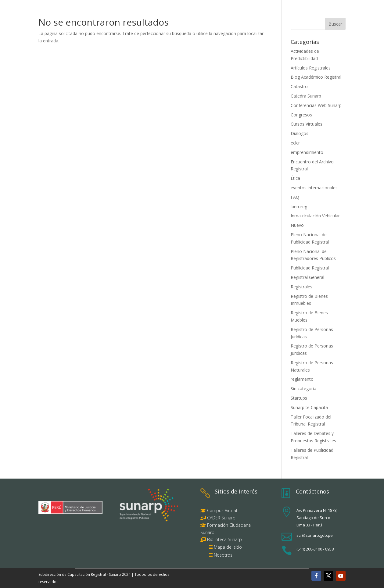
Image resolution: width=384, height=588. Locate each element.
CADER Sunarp (221, 518)
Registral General (307, 277)
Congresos (301, 115)
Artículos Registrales (311, 68)
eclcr (295, 143)
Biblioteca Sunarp (224, 539)
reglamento (302, 379)
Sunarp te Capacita (309, 407)
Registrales (301, 287)
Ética (295, 178)
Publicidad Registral (310, 268)
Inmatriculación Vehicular (315, 216)
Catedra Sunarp (306, 96)
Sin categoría (303, 388)
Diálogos (300, 133)
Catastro (299, 86)
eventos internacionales (314, 188)
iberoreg (299, 207)
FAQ (295, 197)
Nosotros (223, 555)
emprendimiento (307, 152)
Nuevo (297, 225)
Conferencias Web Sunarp (316, 105)
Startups (299, 398)
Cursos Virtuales (307, 124)
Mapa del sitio (228, 547)
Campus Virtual (221, 510)
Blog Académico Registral (316, 77)
